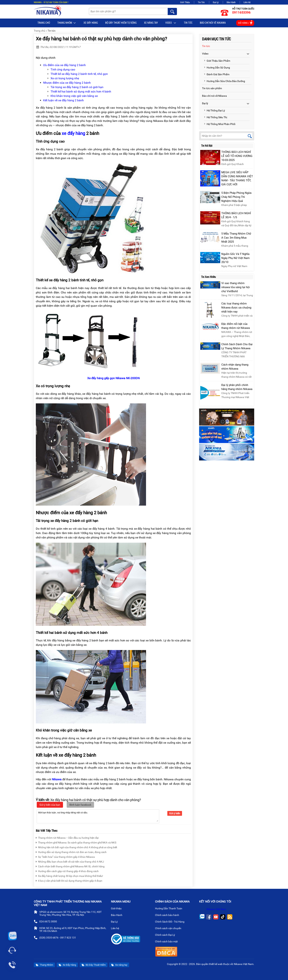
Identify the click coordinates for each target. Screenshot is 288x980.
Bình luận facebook (80, 805)
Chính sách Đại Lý (166, 935)
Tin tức (188, 23)
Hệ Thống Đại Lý (214, 110)
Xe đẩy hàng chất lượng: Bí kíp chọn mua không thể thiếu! (69, 875)
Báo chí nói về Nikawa (213, 23)
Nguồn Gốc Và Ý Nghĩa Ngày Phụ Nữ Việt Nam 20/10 (235, 258)
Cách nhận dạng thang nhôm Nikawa (235, 367)
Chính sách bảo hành (169, 915)
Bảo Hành (231, 2)
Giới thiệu (118, 909)
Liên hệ (116, 929)
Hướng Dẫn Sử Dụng (217, 68)
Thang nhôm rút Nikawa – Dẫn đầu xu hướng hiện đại (67, 837)
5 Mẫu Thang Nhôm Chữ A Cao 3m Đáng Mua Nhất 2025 (236, 238)
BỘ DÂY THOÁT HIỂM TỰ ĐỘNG (121, 23)
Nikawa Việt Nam (216, 909)
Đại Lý (216, 2)
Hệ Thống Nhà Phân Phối (220, 124)
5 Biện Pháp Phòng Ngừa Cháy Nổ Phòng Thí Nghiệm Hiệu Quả (236, 197)
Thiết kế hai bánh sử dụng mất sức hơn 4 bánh (81, 91)
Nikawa (57, 779)
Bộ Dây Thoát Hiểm (94, 965)
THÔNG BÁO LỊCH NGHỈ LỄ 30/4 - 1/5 (236, 215)
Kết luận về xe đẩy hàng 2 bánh (63, 100)
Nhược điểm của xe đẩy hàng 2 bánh (67, 83)
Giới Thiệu (185, 2)
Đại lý (205, 103)
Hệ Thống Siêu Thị (215, 117)
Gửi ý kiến (175, 813)
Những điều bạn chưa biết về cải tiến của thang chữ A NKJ (70, 861)
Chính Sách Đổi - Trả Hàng (171, 922)
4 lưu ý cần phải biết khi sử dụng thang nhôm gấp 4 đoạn (69, 880)
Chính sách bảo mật (168, 942)
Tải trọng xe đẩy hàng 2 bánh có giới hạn (77, 87)
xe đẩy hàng (73, 133)
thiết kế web (216, 964)
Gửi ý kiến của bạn (50, 805)
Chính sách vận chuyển (170, 929)
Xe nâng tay (151, 23)
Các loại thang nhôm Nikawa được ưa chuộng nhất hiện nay (236, 308)
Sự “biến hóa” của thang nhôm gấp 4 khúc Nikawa (65, 856)
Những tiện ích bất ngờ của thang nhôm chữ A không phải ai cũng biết (76, 847)
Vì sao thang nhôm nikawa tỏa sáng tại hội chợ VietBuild (236, 287)
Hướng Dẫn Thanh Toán (170, 909)
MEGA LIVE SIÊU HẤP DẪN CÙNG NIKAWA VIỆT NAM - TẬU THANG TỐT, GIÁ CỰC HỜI (237, 178)
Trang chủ (44, 23)
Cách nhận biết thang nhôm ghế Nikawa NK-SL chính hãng (70, 866)
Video (171, 23)
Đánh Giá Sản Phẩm (217, 74)
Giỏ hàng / (245, 22)
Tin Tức (201, 2)
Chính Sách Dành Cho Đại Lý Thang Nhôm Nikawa (237, 346)
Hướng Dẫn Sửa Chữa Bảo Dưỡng (224, 81)
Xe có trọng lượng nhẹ (65, 78)
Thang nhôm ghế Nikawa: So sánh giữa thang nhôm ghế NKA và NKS (76, 842)
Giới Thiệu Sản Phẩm (217, 61)
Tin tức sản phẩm (212, 88)
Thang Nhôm (67, 23)
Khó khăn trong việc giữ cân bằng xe (74, 96)
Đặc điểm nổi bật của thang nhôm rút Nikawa (236, 326)
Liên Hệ (247, 2)
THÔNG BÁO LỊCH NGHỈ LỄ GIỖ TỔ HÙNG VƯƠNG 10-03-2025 (237, 156)
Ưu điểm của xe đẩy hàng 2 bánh (64, 65)
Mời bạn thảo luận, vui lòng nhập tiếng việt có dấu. (98, 816)
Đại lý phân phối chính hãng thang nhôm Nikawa (237, 387)
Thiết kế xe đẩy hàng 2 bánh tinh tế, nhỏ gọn (79, 74)
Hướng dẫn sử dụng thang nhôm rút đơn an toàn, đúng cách (71, 852)
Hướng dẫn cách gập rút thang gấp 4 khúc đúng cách (67, 871)
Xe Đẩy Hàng (91, 23)
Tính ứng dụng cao (63, 69)
